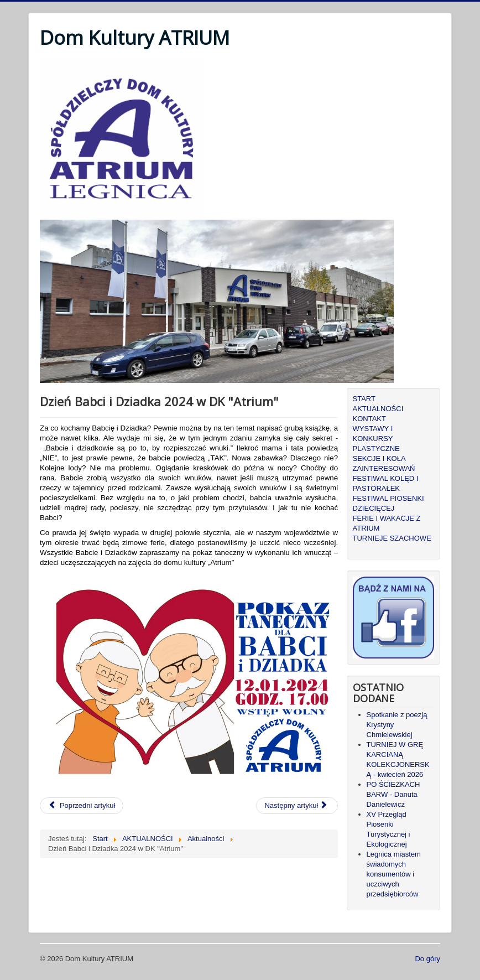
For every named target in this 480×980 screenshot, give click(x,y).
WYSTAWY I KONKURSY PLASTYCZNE (376, 439)
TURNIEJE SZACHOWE (392, 538)
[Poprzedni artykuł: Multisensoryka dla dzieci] (82, 806)
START (364, 399)
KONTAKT (369, 419)
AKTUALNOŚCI (378, 409)
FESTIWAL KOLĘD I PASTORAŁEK (386, 483)
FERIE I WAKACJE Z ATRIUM (387, 523)
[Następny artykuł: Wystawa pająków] (297, 806)
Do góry (427, 959)
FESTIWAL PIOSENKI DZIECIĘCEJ (388, 503)
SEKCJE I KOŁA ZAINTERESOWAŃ (384, 463)
